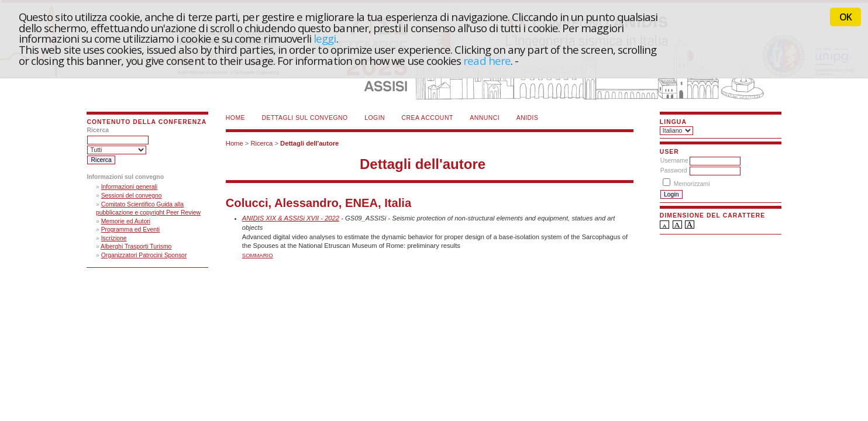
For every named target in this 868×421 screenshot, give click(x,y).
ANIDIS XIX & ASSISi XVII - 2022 (291, 218)
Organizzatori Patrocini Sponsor (144, 255)
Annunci (485, 118)
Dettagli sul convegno (305, 118)
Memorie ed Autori (126, 221)
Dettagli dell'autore (309, 143)
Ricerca (261, 143)
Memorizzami (692, 184)
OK (845, 17)
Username (674, 161)
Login (375, 118)
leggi (325, 38)
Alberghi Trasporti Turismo (136, 246)
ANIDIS (528, 118)
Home (235, 118)
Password (674, 170)
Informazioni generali (129, 187)
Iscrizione (114, 238)
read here (487, 61)
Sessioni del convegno (132, 196)
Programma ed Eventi (131, 230)
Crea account (428, 118)
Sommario (258, 255)
